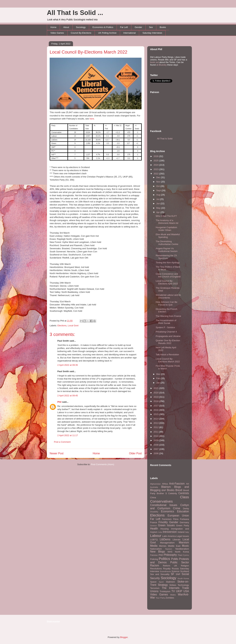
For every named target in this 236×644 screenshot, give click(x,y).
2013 (156, 423)
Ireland (181, 532)
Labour (156, 536)
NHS (170, 552)
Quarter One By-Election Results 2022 (168, 342)
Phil (59, 402)
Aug (159, 195)
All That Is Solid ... (75, 13)
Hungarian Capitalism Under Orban (166, 229)
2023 (156, 169)
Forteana (184, 519)
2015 (156, 414)
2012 (156, 427)
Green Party (183, 525)
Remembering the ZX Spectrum (166, 257)
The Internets (171, 588)
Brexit (179, 490)
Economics (167, 511)
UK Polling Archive (107, 33)
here (92, 119)
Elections (62, 326)
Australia (154, 487)
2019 (156, 397)
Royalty (167, 569)
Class (184, 497)
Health (154, 529)
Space (153, 582)
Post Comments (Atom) (102, 464)
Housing (165, 529)
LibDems (165, 539)
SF (172, 574)
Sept (159, 190)
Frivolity (163, 522)
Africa (165, 484)
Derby (186, 508)
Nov (159, 182)
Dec (159, 177)
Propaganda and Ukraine (168, 336)
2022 (156, 174)
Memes (163, 546)
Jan (158, 383)
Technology (183, 585)
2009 (156, 440)
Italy (187, 532)
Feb (159, 378)
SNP (178, 574)
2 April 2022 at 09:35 (68, 365)
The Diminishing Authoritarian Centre (167, 243)
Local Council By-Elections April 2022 (167, 282)
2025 (156, 161)
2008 (156, 445)
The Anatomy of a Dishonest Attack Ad (167, 222)
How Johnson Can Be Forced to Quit (166, 303)
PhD (161, 555)
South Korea (183, 578)
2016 (156, 410)
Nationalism (156, 549)
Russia (175, 569)
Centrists (184, 493)
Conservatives (161, 501)
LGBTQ (154, 540)
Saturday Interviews (152, 33)
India (160, 532)
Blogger (124, 637)
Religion (185, 566)
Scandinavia (165, 571)
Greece (153, 525)
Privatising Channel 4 (166, 332)
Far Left (124, 27)
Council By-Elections (81, 33)
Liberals (177, 540)
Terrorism (155, 588)
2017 (156, 406)
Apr (158, 212)
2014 (156, 419)
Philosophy (170, 555)
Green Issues (166, 525)
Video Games (57, 33)
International (130, 33)
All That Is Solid (165, 139)
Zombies (170, 598)
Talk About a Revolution (167, 355)
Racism (155, 565)
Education (183, 511)
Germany (184, 522)
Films (176, 519)
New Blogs (158, 552)
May (159, 208)
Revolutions (156, 569)
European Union (178, 516)
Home (54, 27)
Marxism (184, 542)
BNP (164, 490)
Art (187, 484)
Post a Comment (62, 442)
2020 (156, 393)
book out (154, 62)
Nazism (169, 549)
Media (154, 546)
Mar (159, 374)
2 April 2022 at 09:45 (68, 396)
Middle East (174, 546)
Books (163, 27)
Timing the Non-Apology (168, 263)
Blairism (166, 487)
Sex (151, 27)
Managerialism (167, 543)
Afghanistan (155, 484)
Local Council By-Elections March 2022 (88, 52)
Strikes (173, 585)
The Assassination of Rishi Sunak (166, 322)
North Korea (182, 552)
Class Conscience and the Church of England (168, 275)
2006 (156, 453)
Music (185, 546)
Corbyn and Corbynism (170, 507)
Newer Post (57, 453)
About (66, 27)
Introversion (170, 532)
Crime (177, 508)
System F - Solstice (165, 327)
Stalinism (170, 582)
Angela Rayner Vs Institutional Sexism (167, 250)
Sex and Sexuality (160, 574)
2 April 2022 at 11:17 (68, 435)
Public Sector (180, 562)
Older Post (135, 453)
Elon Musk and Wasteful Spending (168, 236)
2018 (156, 401)
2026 (156, 156)
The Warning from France (168, 316)
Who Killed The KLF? (166, 216)
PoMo (175, 559)
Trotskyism (165, 591)
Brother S (162, 493)
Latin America (169, 536)
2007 (156, 449)
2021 (156, 388)
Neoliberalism (182, 549)
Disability (154, 512)
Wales (173, 595)
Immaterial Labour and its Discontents (168, 296)
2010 (156, 436)
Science (176, 571)
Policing (154, 559)
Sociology (81, 27)
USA (186, 591)
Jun (158, 203)
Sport (161, 582)
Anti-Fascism (177, 484)
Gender (138, 27)
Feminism (167, 519)
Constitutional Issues (164, 505)
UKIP (179, 591)
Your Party (160, 598)
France (154, 522)
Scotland (185, 571)
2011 (156, 432)
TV (173, 591)
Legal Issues (183, 536)
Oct (158, 186)
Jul (158, 199)
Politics (164, 559)
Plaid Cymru (183, 555)
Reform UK (170, 566)
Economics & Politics (103, 27)
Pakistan (154, 555)
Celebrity (173, 493)
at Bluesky (161, 65)
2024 (156, 165)
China (153, 498)
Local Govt (73, 326)
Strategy (163, 585)
